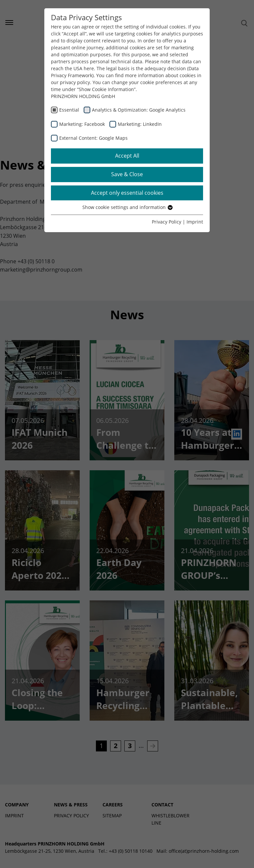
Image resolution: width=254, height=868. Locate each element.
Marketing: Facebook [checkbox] (82, 124)
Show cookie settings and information (127, 207)
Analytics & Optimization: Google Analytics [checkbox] (139, 110)
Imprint (195, 222)
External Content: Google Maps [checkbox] (93, 138)
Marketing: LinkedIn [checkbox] (140, 124)
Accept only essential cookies (127, 193)
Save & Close (127, 174)
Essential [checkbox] (69, 110)
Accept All (127, 156)
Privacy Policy (167, 222)
